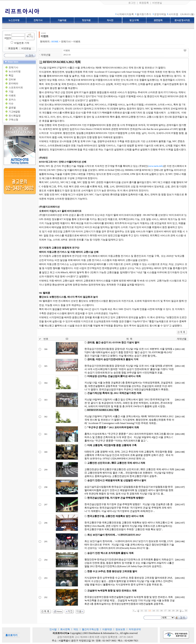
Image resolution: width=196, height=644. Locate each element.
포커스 (12, 100)
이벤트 (12, 96)
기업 (11, 92)
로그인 (132, 3)
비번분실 (157, 3)
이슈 (11, 104)
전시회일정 (15, 116)
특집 (11, 75)
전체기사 (13, 67)
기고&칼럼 (14, 112)
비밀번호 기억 (22, 43)
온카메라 (13, 84)
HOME (55, 42)
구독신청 (13, 120)
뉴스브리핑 (15, 71)
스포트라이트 (16, 88)
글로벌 (12, 108)
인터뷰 (12, 79)
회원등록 (144, 3)
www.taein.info (156, 166)
